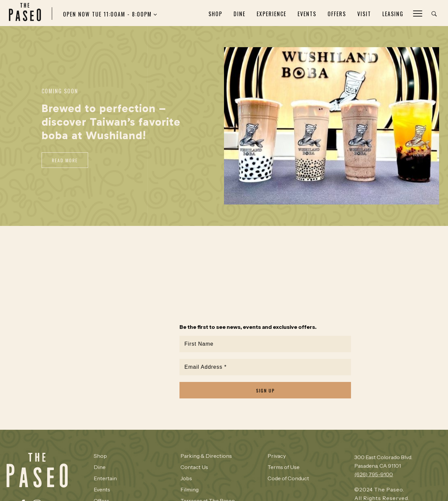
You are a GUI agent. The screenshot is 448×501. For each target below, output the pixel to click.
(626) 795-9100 (374, 474)
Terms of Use (284, 467)
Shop (215, 14)
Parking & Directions (206, 456)
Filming (190, 489)
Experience (272, 14)
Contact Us (194, 467)
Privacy (277, 456)
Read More (65, 160)
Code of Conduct (288, 478)
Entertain (105, 478)
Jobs (186, 478)
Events (307, 14)
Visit (364, 14)
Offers (337, 14)
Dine (240, 14)
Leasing (393, 14)
